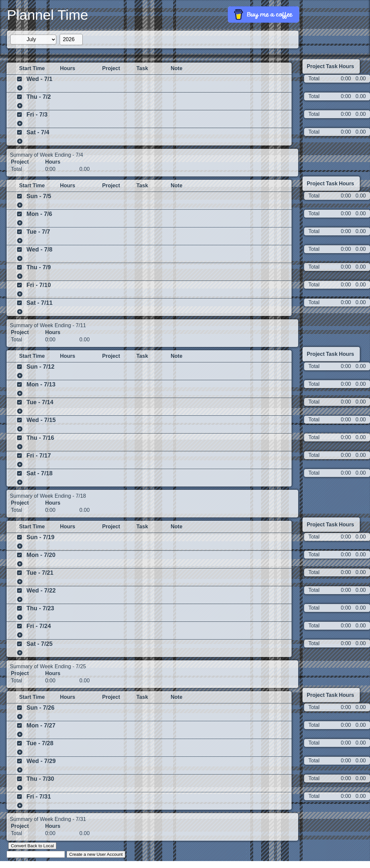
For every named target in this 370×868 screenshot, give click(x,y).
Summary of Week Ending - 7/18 (48, 496)
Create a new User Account (96, 854)
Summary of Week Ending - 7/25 (48, 666)
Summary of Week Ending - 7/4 (46, 155)
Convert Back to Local (32, 846)
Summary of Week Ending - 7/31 (48, 819)
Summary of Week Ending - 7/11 (48, 325)
